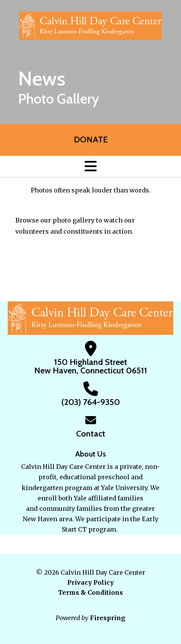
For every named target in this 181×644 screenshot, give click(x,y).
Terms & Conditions (90, 592)
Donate (91, 140)
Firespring (108, 618)
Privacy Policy (90, 582)
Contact (91, 434)
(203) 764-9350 (91, 402)
